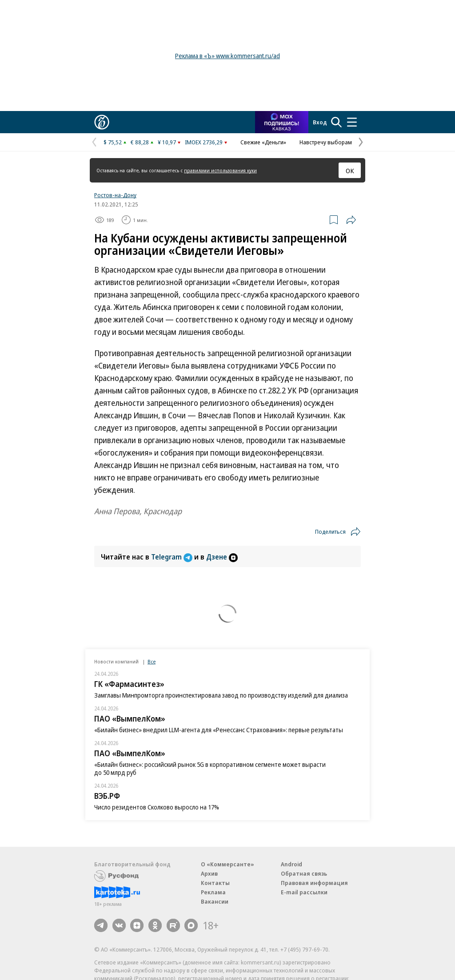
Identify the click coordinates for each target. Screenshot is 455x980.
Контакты (215, 883)
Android (291, 864)
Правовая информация (314, 883)
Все (152, 661)
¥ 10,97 (167, 142)
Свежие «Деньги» (263, 142)
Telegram (173, 557)
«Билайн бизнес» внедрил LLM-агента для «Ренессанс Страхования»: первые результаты (219, 730)
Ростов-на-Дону (115, 195)
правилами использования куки (220, 170)
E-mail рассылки (304, 892)
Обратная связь (304, 873)
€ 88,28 (140, 142)
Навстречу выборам (326, 142)
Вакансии (215, 901)
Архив (209, 873)
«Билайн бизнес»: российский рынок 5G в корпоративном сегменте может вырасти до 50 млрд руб (210, 768)
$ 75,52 (113, 142)
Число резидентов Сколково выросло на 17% (157, 807)
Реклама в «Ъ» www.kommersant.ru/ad (227, 56)
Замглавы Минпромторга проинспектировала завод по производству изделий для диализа (221, 695)
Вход (320, 122)
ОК (350, 171)
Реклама (213, 892)
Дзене (222, 557)
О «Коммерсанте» (227, 864)
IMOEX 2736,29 (204, 142)
